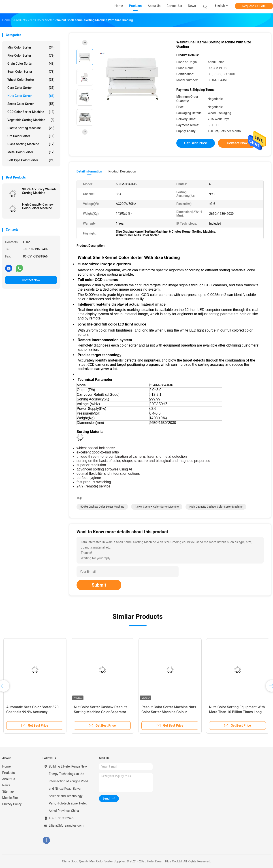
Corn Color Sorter (31, 88)
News (6, 785)
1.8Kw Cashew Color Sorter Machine (157, 507)
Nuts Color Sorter (31, 96)
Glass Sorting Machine (31, 144)
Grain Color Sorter (31, 64)
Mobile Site (10, 798)
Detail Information (89, 171)
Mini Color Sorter (31, 47)
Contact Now (31, 280)
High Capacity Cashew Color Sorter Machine (38, 206)
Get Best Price (196, 143)
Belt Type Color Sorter (31, 160)
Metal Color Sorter (31, 152)
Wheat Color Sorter (31, 80)
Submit (99, 585)
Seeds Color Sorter (31, 104)
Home (6, 766)
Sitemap (8, 791)
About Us (9, 779)
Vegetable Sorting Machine (31, 120)
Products (9, 773)
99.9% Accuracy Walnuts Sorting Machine (39, 191)
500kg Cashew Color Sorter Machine (102, 507)
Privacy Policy (12, 804)
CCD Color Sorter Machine (31, 112)
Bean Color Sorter (31, 72)
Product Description (122, 171)
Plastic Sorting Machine (31, 128)
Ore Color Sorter (31, 136)
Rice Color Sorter (31, 55)
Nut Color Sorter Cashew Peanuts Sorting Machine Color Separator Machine (101, 712)
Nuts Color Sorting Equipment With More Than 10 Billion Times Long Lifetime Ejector (237, 712)
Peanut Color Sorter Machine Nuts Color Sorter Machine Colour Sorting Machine (169, 712)
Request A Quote (254, 6)
